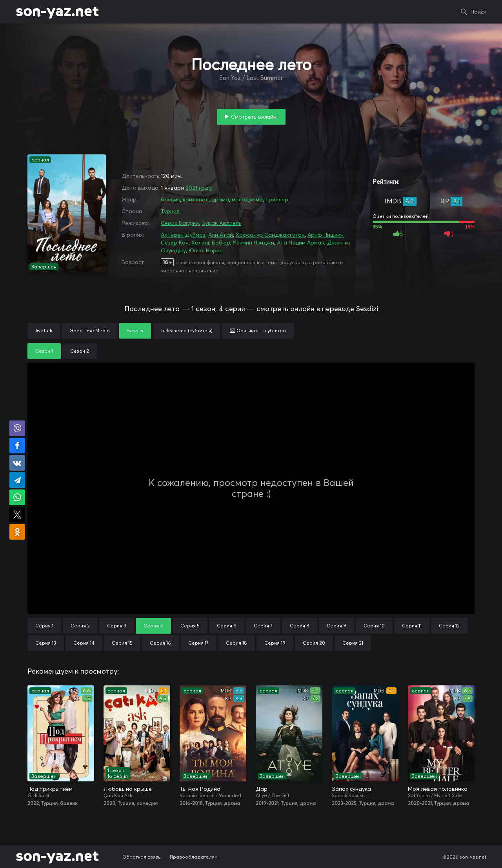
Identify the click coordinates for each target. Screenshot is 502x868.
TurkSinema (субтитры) (186, 331)
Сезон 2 (80, 351)
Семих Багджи (180, 223)
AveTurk (44, 331)
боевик (170, 199)
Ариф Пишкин (326, 235)
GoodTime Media (90, 331)
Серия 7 (263, 626)
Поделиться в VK (17, 463)
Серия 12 (449, 626)
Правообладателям (194, 857)
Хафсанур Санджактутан (270, 235)
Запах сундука (351, 789)
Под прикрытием (50, 789)
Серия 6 (227, 626)
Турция (170, 211)
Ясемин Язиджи (254, 243)
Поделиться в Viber (17, 428)
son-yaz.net (57, 12)
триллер (277, 199)
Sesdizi (135, 331)
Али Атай (221, 235)
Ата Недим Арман (301, 243)
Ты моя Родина (200, 789)
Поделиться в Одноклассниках (17, 532)
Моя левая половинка (438, 789)
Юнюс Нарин (206, 250)
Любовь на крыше (128, 789)
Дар (262, 789)
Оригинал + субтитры (258, 331)
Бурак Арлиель (221, 223)
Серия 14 (84, 643)
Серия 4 (153, 626)
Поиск (478, 12)
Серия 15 (122, 643)
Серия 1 (44, 626)
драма (220, 199)
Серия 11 (412, 626)
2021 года (199, 188)
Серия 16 (160, 643)
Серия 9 (336, 626)
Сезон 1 (44, 351)
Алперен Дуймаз (183, 235)
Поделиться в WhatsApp (17, 497)
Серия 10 (374, 626)
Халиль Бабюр (211, 243)
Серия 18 (236, 643)
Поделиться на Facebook (17, 446)
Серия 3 (117, 626)
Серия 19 (275, 643)
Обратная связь (142, 857)
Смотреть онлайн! (254, 117)
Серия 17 (198, 643)
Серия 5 (190, 626)
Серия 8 (300, 626)
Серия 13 (46, 643)
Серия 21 (353, 643)
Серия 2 (80, 626)
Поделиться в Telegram (17, 480)
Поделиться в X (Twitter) (17, 515)
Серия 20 (314, 643)
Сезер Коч (175, 243)
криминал (196, 199)
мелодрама (247, 199)
